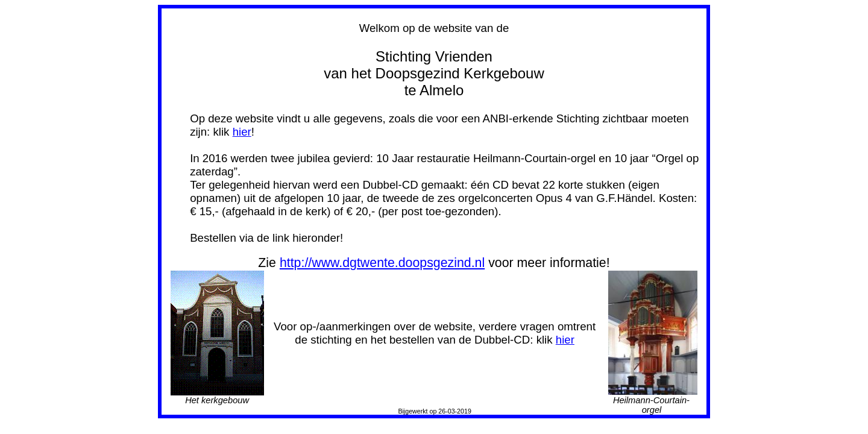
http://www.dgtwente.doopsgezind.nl (382, 263)
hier (242, 132)
